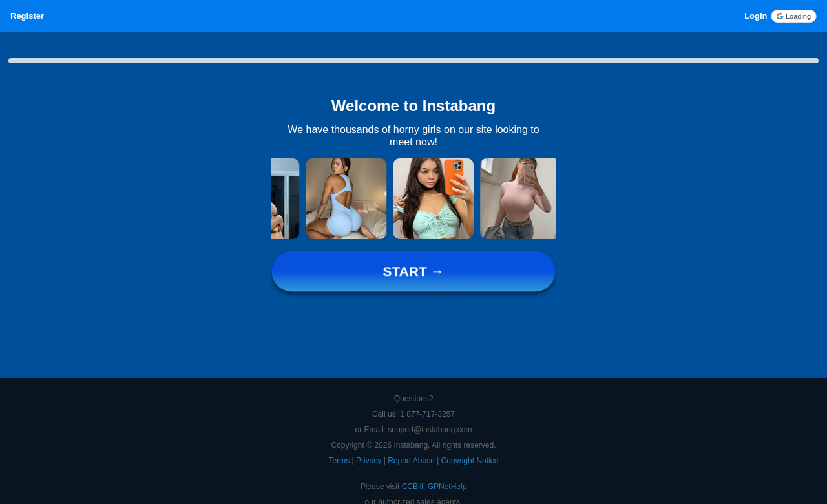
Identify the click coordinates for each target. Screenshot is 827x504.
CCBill (413, 487)
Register (27, 16)
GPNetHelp (447, 487)
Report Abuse (412, 461)
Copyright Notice (470, 461)
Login (756, 16)
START (413, 272)
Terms (340, 461)
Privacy (370, 461)
